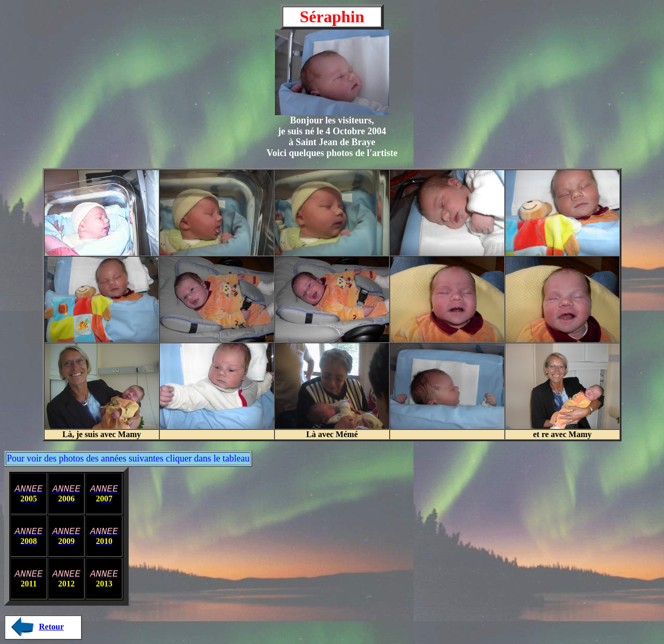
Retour (51, 627)
